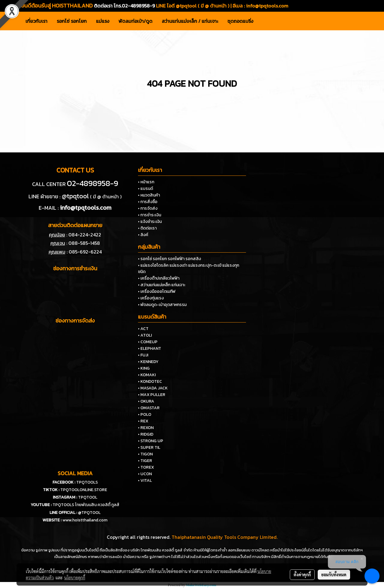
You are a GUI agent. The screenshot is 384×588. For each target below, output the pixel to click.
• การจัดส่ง (148, 208)
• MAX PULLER (152, 395)
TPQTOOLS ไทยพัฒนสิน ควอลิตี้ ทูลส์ (86, 505)
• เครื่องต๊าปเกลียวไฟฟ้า (159, 278)
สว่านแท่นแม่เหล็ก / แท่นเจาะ (190, 21)
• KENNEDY (148, 362)
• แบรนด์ (145, 189)
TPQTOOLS (87, 482)
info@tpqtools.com (267, 6)
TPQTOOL (88, 497)
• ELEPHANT (150, 348)
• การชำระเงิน (150, 215)
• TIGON (145, 454)
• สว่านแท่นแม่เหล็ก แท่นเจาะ (162, 285)
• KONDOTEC (150, 381)
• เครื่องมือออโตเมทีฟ (157, 291)
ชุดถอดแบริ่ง (240, 21)
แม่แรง (103, 21)
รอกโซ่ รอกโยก (72, 21)
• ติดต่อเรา (147, 228)
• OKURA (146, 401)
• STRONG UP (151, 441)
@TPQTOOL (89, 513)
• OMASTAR (149, 408)
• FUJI (143, 355)
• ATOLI (145, 335)
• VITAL (145, 480)
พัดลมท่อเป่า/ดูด (135, 21)
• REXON (146, 428)
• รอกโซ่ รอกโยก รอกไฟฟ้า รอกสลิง (169, 259)
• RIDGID (146, 434)
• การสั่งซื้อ (148, 202)
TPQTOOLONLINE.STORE (84, 490)
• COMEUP (148, 342)
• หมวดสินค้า (149, 195)
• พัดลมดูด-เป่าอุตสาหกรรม (162, 305)
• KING (144, 368)
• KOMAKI (147, 375)
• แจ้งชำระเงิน (150, 222)
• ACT (143, 329)
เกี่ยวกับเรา (36, 21)
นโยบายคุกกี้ (75, 577)
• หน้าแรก (146, 182)
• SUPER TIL (149, 447)
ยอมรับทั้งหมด (334, 574)
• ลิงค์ (143, 235)
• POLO (145, 414)
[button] (263, 21)
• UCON (145, 474)
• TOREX (146, 467)
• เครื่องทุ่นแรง (151, 298)
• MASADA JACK (153, 388)
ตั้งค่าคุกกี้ (302, 574)
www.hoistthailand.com (85, 520)
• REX (143, 421)
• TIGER (145, 461)
